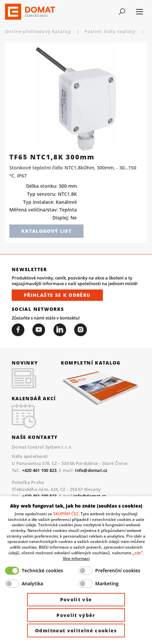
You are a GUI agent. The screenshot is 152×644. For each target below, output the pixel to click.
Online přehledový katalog (39, 31)
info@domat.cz (91, 470)
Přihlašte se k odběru (57, 295)
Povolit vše (76, 599)
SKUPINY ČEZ (66, 514)
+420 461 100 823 (39, 470)
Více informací (76, 558)
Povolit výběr (76, 615)
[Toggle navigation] (122, 12)
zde (138, 553)
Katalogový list (46, 231)
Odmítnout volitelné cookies (76, 630)
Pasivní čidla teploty (111, 31)
